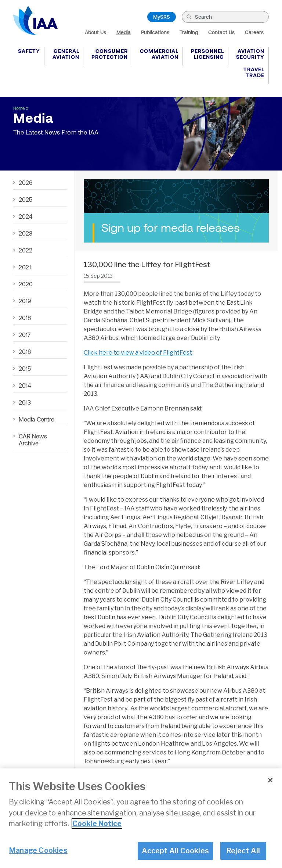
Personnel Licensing (207, 54)
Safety (29, 51)
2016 (25, 352)
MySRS (162, 17)
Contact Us (221, 32)
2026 (26, 183)
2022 (26, 250)
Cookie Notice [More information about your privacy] (97, 824)
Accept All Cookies (175, 851)
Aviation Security (250, 54)
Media (124, 32)
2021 (25, 267)
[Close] (270, 780)
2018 (25, 318)
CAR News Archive (33, 440)
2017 (25, 335)
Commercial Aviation (159, 54)
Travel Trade (254, 72)
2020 (26, 284)
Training (189, 32)
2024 (26, 216)
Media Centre (37, 419)
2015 (25, 369)
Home (19, 108)
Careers (254, 32)
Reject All (243, 851)
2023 (26, 233)
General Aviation (66, 54)
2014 (25, 385)
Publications (155, 32)
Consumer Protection (110, 54)
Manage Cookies (38, 850)
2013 (25, 402)
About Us (95, 32)
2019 (25, 301)
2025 (26, 200)
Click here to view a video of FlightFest (138, 353)
